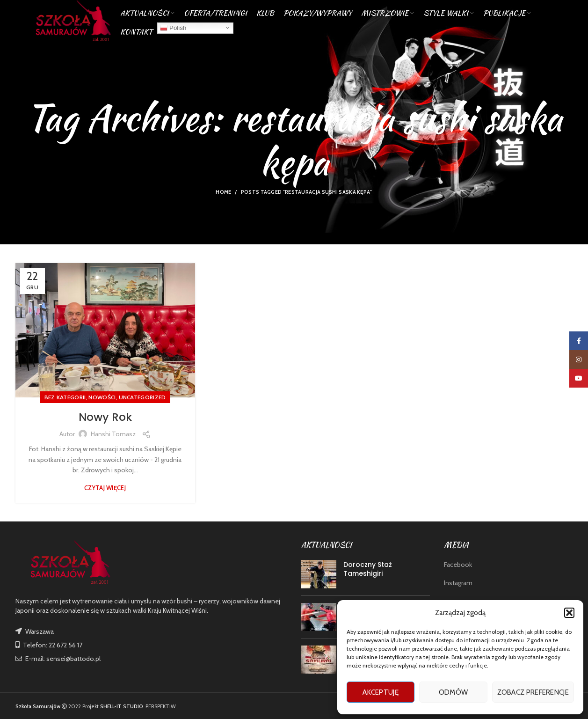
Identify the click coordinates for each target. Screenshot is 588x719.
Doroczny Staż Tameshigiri (368, 569)
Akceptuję (381, 692)
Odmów (454, 692)
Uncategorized (142, 397)
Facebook (458, 565)
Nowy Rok (105, 417)
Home (223, 192)
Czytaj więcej (105, 488)
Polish (173, 30)
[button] (569, 613)
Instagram (458, 583)
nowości (102, 397)
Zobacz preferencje (533, 692)
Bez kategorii (65, 397)
